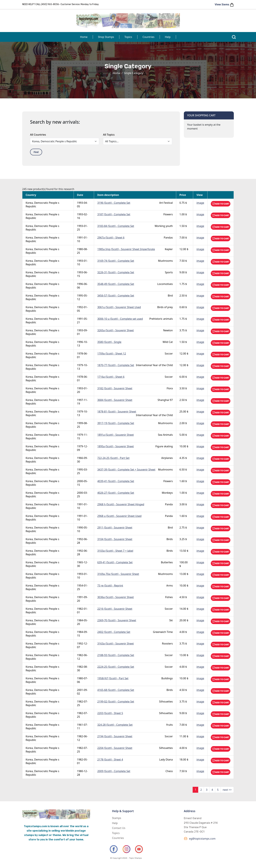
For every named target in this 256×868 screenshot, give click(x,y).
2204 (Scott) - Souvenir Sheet (115, 748)
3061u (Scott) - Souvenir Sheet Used (119, 307)
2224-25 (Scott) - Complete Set (116, 667)
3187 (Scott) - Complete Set (114, 214)
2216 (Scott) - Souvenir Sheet (115, 609)
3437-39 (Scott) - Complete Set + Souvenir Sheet (126, 470)
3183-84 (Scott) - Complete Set (116, 226)
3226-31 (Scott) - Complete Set (116, 272)
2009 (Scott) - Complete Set (114, 771)
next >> (227, 790)
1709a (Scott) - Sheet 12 (112, 354)
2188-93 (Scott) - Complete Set (116, 655)
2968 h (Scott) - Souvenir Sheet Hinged (121, 504)
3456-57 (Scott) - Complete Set (116, 296)
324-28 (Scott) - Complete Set (115, 725)
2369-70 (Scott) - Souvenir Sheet (117, 620)
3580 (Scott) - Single (109, 342)
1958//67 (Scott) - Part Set (113, 678)
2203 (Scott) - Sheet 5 (110, 713)
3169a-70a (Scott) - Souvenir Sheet (118, 574)
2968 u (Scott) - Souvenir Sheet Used (119, 516)
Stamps (117, 818)
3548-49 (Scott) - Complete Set (116, 284)
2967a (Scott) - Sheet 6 (111, 238)
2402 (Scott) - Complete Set (114, 632)
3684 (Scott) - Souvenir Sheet (115, 400)
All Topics (109, 135)
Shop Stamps (106, 37)
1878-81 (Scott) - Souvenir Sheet (117, 412)
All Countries (38, 135)
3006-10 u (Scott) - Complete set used (120, 319)
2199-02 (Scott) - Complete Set (116, 702)
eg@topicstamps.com (200, 839)
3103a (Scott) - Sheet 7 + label (115, 551)
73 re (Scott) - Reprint (110, 586)
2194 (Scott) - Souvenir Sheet (115, 736)
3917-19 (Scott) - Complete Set (116, 423)
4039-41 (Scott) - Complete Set (116, 481)
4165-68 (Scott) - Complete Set (116, 690)
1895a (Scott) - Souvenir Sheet (116, 446)
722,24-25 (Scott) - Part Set (113, 458)
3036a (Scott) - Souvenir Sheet (116, 597)
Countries (148, 37)
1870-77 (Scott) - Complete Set (116, 365)
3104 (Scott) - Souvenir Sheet (115, 539)
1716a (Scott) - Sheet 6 (111, 377)
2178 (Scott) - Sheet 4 (110, 760)
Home (84, 37)
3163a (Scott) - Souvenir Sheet (116, 644)
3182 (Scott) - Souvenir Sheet (115, 388)
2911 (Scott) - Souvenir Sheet (115, 528)
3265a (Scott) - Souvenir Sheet (116, 330)
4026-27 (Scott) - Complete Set (116, 493)
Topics (128, 37)
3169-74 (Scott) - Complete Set (116, 261)
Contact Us (119, 828)
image (200, 203)
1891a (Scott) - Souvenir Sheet (116, 435)
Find (36, 152)
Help (168, 37)
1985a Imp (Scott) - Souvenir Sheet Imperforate (126, 249)
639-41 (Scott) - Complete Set (115, 562)
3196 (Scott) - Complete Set (114, 203)
